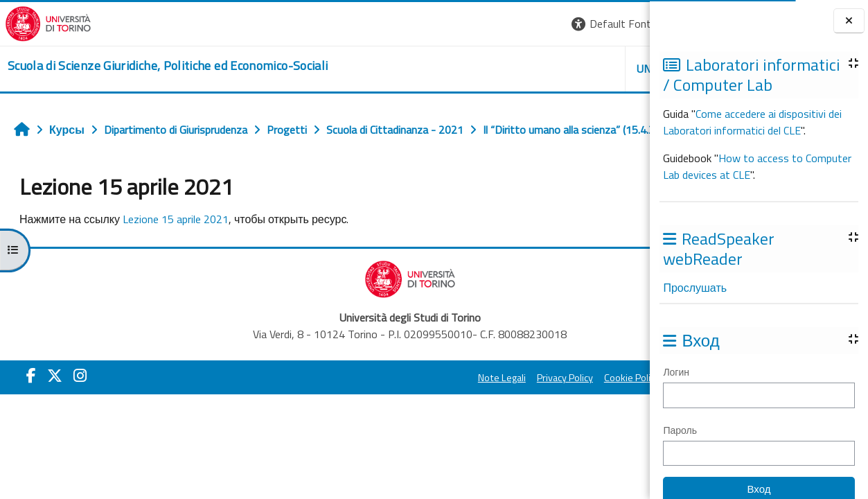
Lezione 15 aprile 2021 (295, 160)
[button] (452, 24)
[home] (163, 66)
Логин (676, 372)
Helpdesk (566, 69)
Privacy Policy (399, 408)
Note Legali (336, 408)
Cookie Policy (466, 408)
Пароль (680, 430)
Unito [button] (488, 69)
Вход (626, 24)
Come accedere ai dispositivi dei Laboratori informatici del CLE (752, 122)
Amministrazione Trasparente (569, 408)
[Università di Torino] (43, 22)
